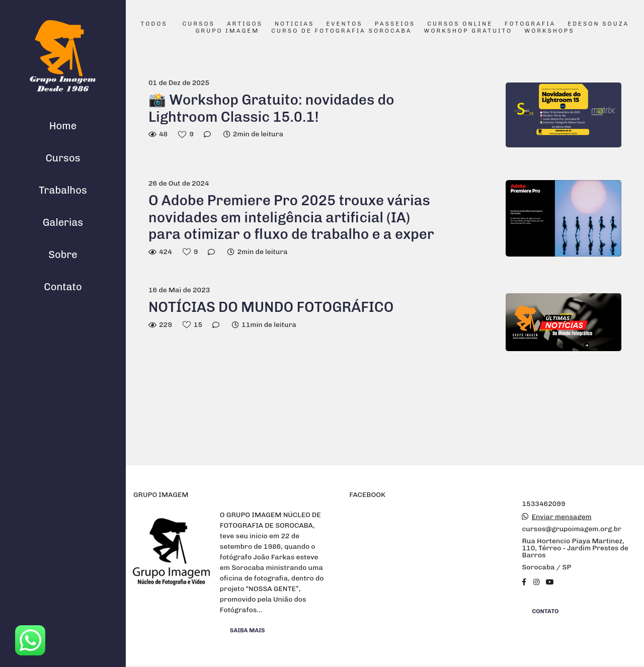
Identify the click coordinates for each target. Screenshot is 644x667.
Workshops (549, 31)
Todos (154, 24)
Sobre (63, 255)
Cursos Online (460, 24)
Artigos (245, 24)
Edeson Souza (598, 24)
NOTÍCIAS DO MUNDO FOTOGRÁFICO (271, 307)
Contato (63, 287)
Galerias (63, 222)
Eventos (344, 24)
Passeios (395, 24)
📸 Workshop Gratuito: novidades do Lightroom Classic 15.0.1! (271, 108)
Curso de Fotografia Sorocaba (341, 31)
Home (63, 126)
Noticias (295, 24)
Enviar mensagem (562, 517)
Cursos (63, 158)
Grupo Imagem (227, 31)
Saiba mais (248, 630)
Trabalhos (63, 190)
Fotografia (530, 24)
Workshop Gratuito (468, 31)
